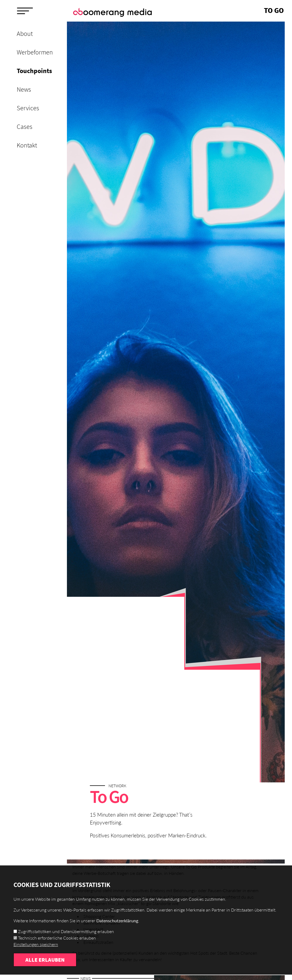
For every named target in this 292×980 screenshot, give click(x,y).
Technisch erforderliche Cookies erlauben (57, 938)
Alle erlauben (45, 960)
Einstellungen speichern (36, 944)
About (25, 34)
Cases (25, 127)
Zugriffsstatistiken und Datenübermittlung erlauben (66, 931)
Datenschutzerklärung (117, 921)
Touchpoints (34, 71)
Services (28, 108)
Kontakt (27, 145)
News (24, 89)
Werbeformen (35, 52)
